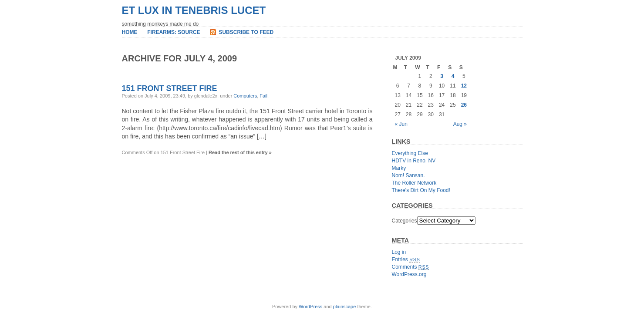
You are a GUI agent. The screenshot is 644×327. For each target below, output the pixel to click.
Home (130, 32)
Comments (411, 267)
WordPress (310, 307)
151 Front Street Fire (170, 88)
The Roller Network (414, 183)
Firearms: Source (174, 32)
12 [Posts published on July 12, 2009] (464, 86)
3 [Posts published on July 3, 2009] (442, 76)
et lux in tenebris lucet (194, 10)
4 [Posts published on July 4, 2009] (453, 76)
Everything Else (410, 153)
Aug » (460, 124)
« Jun (401, 124)
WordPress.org (409, 274)
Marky (399, 168)
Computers (245, 96)
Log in (399, 252)
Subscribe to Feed (246, 32)
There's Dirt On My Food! (421, 190)
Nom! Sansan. (408, 175)
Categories (405, 221)
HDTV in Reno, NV (414, 161)
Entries (406, 260)
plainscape (345, 307)
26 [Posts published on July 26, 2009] (464, 105)
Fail (263, 96)
